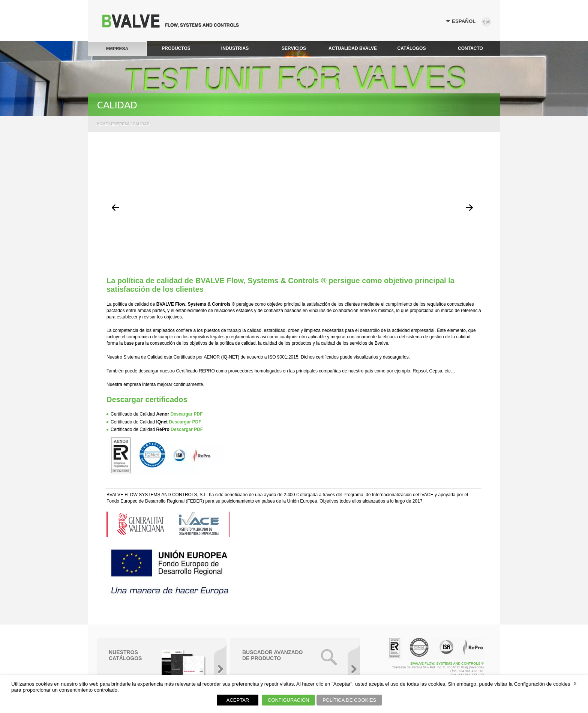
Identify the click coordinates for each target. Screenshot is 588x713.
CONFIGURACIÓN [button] (289, 700)
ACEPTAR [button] (238, 700)
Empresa (120, 124)
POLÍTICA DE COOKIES (349, 700)
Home (102, 124)
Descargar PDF (186, 414)
